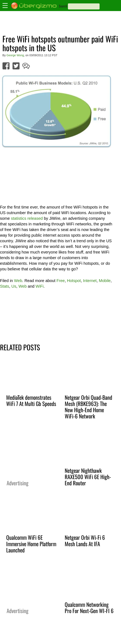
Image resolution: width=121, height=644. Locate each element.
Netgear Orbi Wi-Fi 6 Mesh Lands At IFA (85, 540)
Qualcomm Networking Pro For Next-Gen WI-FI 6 (89, 608)
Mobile (105, 281)
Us (14, 286)
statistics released (27, 218)
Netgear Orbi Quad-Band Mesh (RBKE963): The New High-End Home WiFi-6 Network (88, 407)
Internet (90, 281)
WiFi (40, 286)
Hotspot (74, 281)
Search (63, 6)
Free (61, 281)
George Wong (15, 55)
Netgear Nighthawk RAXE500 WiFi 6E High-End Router (88, 477)
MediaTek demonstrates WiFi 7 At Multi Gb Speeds (31, 400)
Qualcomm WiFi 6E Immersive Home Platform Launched (31, 544)
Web (18, 281)
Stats (5, 286)
